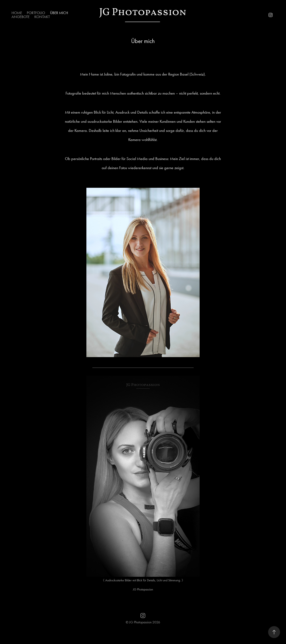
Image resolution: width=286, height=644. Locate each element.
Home (17, 13)
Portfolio (36, 13)
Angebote (21, 17)
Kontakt (42, 17)
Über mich (59, 13)
